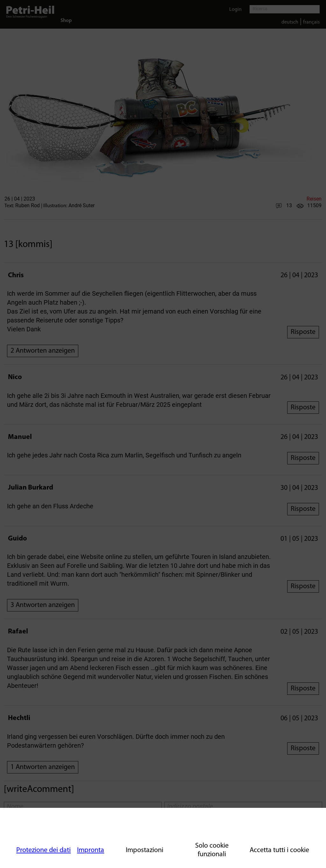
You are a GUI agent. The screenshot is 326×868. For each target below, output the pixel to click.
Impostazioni (145, 850)
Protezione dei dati (43, 850)
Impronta (91, 850)
